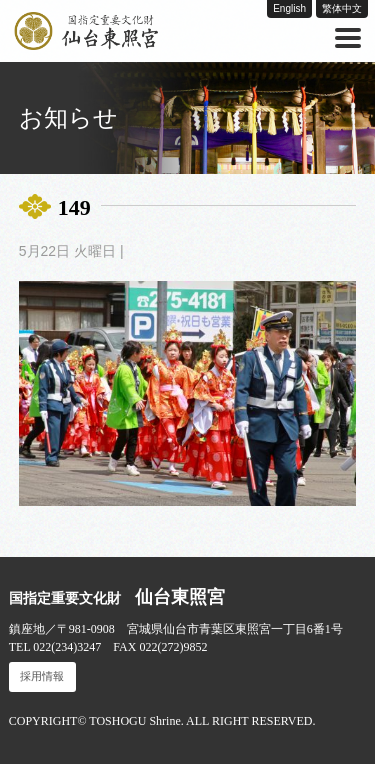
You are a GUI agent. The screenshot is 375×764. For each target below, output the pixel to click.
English (289, 8)
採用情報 (42, 676)
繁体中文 (342, 8)
